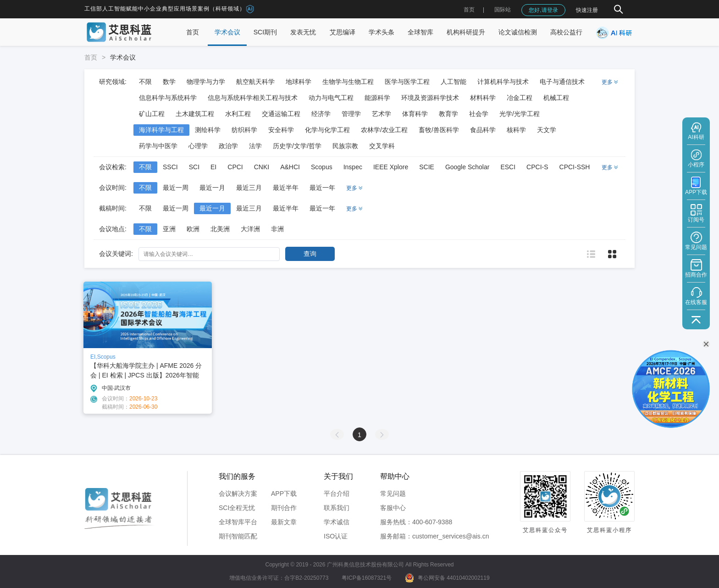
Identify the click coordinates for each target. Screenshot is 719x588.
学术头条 (382, 32)
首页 (469, 10)
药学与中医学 (158, 146)
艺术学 (382, 114)
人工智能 (454, 82)
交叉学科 (382, 146)
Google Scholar (467, 167)
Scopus (322, 167)
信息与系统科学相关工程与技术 (253, 98)
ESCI (508, 167)
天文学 (547, 130)
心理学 (198, 146)
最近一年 (322, 188)
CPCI (235, 167)
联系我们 (337, 508)
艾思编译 (343, 32)
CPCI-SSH (575, 167)
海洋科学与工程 (161, 130)
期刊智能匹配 (238, 536)
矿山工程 (152, 114)
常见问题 (393, 494)
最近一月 (212, 188)
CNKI (262, 167)
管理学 (351, 114)
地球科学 (299, 82)
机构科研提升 (466, 32)
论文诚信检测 (518, 32)
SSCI (170, 167)
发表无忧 (303, 32)
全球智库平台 (238, 522)
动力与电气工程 (331, 98)
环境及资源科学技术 (430, 98)
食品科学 (483, 130)
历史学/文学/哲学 (297, 146)
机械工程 (556, 98)
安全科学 (281, 130)
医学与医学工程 (407, 82)
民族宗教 (345, 146)
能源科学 (377, 98)
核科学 (516, 130)
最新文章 (284, 522)
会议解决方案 (238, 494)
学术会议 (227, 32)
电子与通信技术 (562, 82)
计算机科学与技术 (503, 82)
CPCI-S (537, 167)
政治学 (228, 146)
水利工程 (238, 114)
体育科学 (415, 114)
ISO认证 (336, 536)
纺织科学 (244, 130)
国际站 (503, 10)
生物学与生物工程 (348, 82)
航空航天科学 (255, 82)
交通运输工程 (281, 114)
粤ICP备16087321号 (367, 578)
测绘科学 (208, 130)
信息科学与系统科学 (168, 98)
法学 (255, 146)
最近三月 (249, 188)
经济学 (321, 114)
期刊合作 (284, 508)
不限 (145, 82)
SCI (194, 167)
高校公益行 (566, 32)
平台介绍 (337, 494)
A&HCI (290, 167)
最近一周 (176, 188)
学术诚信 (337, 522)
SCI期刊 (265, 32)
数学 (169, 82)
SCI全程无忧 (237, 508)
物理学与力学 (206, 82)
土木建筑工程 (195, 114)
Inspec (353, 167)
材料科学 (483, 98)
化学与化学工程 (327, 130)
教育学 (448, 114)
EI (213, 167)
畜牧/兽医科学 (439, 130)
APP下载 (284, 494)
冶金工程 (520, 98)
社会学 (479, 114)
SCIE (427, 167)
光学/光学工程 (520, 114)
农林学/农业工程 (384, 130)
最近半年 (286, 188)
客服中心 (393, 508)
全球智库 (420, 32)
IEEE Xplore (391, 167)
